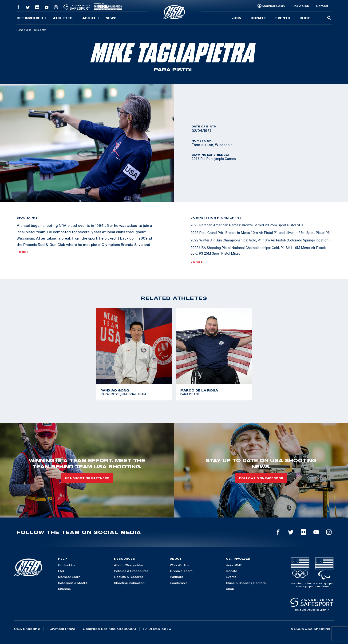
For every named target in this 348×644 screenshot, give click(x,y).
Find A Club (300, 6)
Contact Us (67, 565)
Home (20, 30)
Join (237, 18)
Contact (322, 6)
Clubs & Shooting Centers (246, 583)
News (113, 18)
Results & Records (129, 577)
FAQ (61, 571)
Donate (258, 18)
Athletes (64, 18)
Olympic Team (181, 571)
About (91, 18)
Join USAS (234, 565)
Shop (305, 18)
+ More (23, 252)
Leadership (179, 583)
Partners (177, 577)
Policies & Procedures (131, 571)
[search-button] (329, 18)
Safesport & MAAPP (73, 583)
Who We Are (179, 565)
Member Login (274, 6)
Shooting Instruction (129, 583)
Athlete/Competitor (129, 565)
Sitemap (64, 589)
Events (283, 18)
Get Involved (32, 18)
